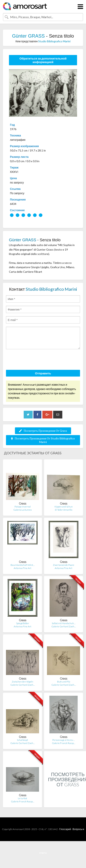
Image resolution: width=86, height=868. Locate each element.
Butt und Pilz (64, 682)
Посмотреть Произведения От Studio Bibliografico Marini (43, 440)
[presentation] (36, 360)
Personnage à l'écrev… (64, 740)
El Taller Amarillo (64, 510)
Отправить (43, 373)
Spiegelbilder (23, 623)
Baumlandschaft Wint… (23, 565)
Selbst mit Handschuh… (64, 623)
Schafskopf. (22, 740)
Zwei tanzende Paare (64, 565)
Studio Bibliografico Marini (54, 41)
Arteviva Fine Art (22, 568)
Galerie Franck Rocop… (64, 743)
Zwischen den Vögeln (22, 682)
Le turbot (22, 798)
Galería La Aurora (22, 510)
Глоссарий (65, 829)
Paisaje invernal (23, 507)
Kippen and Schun (64, 507)
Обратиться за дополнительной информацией (43, 60)
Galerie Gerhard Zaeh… (64, 626)
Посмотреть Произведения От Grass (43, 431)
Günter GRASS (28, 36)
